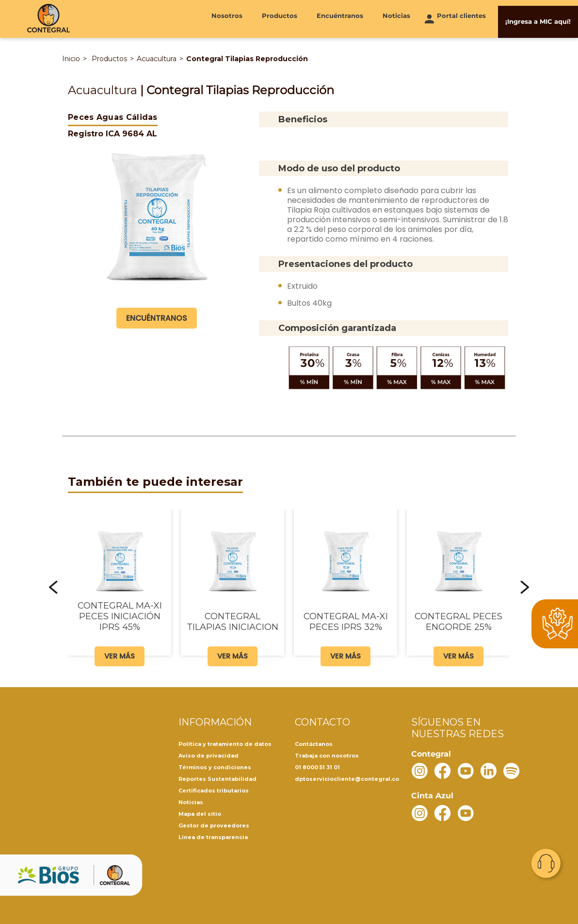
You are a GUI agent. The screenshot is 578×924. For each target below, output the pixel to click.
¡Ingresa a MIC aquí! (538, 18)
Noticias (396, 18)
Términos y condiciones (215, 766)
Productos (280, 18)
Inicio (71, 58)
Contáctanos (314, 743)
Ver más (120, 654)
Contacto (546, 863)
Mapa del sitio (200, 813)
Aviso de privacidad (209, 755)
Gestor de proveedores (214, 825)
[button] (53, 586)
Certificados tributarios (214, 790)
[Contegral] (48, 18)
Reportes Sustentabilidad (217, 778)
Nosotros (227, 18)
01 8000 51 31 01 (317, 766)
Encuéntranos (340, 18)
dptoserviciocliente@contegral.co (347, 778)
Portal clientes (461, 18)
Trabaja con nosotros (327, 755)
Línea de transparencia (213, 836)
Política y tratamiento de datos (225, 743)
